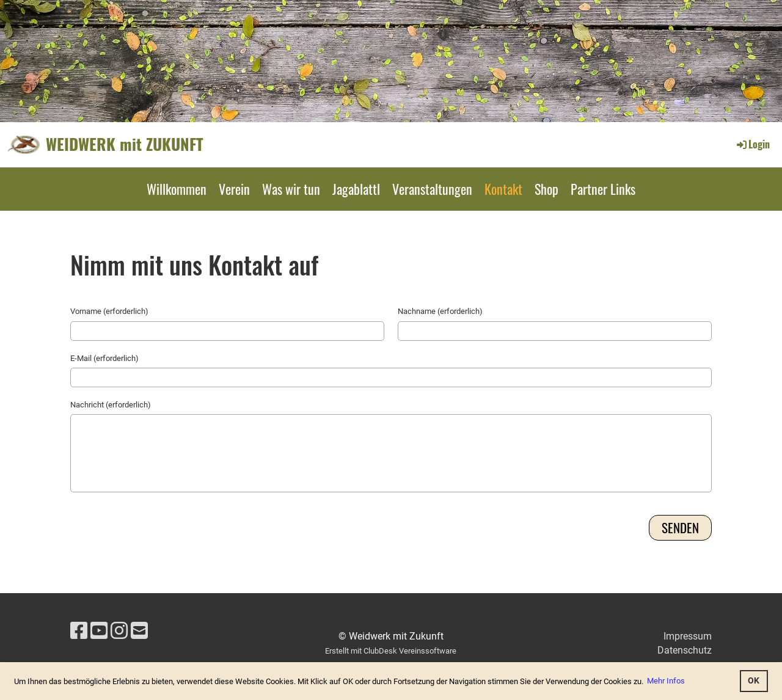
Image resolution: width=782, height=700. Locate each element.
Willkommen (177, 189)
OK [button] (754, 681)
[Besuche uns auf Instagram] (119, 631)
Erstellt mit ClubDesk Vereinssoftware (391, 651)
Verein (234, 189)
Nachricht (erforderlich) (111, 405)
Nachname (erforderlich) (440, 311)
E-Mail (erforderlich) (104, 358)
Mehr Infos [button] (666, 681)
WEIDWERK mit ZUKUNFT (125, 144)
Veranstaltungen (432, 189)
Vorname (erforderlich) (109, 311)
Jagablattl (356, 189)
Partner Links (603, 189)
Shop (546, 189)
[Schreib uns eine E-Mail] (139, 631)
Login (752, 144)
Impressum (688, 636)
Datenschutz (685, 650)
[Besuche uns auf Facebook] (79, 631)
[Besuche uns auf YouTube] (99, 631)
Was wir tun (291, 189)
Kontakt (503, 189)
